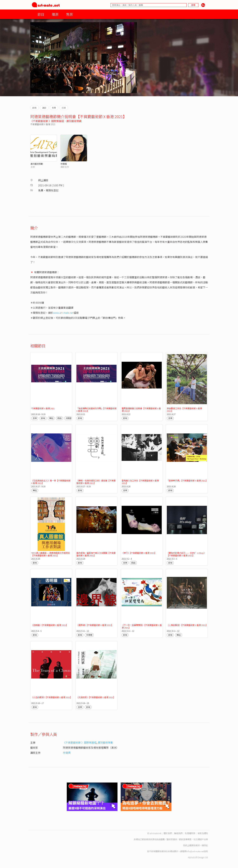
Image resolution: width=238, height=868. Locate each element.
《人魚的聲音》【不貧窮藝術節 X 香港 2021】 (187, 625)
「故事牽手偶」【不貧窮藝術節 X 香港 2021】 (187, 481)
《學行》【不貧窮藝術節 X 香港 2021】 (139, 553)
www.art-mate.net (63, 313)
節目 (41, 14)
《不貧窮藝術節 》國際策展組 (47, 121)
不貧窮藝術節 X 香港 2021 (43, 408)
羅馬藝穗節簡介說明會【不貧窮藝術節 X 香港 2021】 (141, 410)
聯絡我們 (178, 833)
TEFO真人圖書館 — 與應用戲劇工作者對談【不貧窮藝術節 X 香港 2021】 (51, 554)
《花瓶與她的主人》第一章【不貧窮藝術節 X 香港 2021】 (51, 482)
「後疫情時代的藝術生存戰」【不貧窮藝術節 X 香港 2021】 (96, 410)
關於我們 (168, 833)
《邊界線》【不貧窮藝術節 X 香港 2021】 (95, 625)
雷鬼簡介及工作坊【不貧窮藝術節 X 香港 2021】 (140, 482)
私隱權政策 (190, 833)
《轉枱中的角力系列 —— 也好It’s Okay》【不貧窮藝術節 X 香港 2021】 (186, 554)
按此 (206, 845)
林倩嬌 (64, 164)
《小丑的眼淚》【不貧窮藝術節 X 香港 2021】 (52, 697)
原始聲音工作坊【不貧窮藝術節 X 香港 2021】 (184, 410)
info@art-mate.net (195, 851)
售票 (69, 14)
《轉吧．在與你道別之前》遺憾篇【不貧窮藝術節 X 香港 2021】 (96, 482)
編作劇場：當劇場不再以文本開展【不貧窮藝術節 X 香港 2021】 (96, 554)
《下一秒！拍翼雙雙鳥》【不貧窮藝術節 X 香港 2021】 (142, 626)
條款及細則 (203, 833)
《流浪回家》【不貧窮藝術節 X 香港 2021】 (96, 697)
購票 (55, 14)
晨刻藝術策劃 (74, 121)
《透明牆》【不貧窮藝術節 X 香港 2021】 (50, 625)
